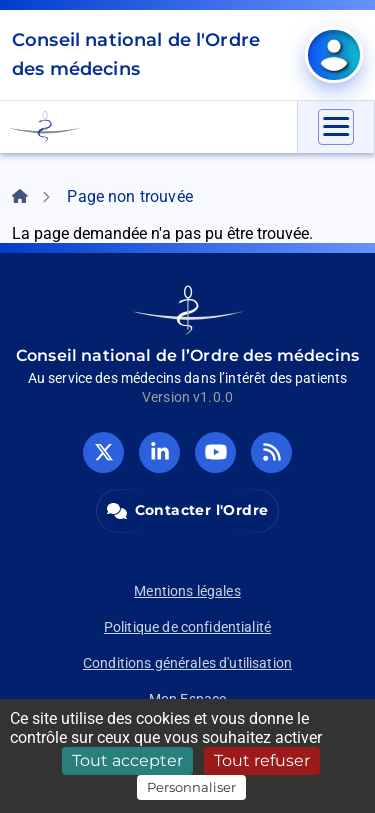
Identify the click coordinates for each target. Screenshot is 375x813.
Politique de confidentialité (187, 627)
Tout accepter (127, 760)
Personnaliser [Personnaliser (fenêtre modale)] (191, 787)
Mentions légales (187, 591)
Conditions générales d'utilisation (187, 663)
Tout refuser (262, 760)
